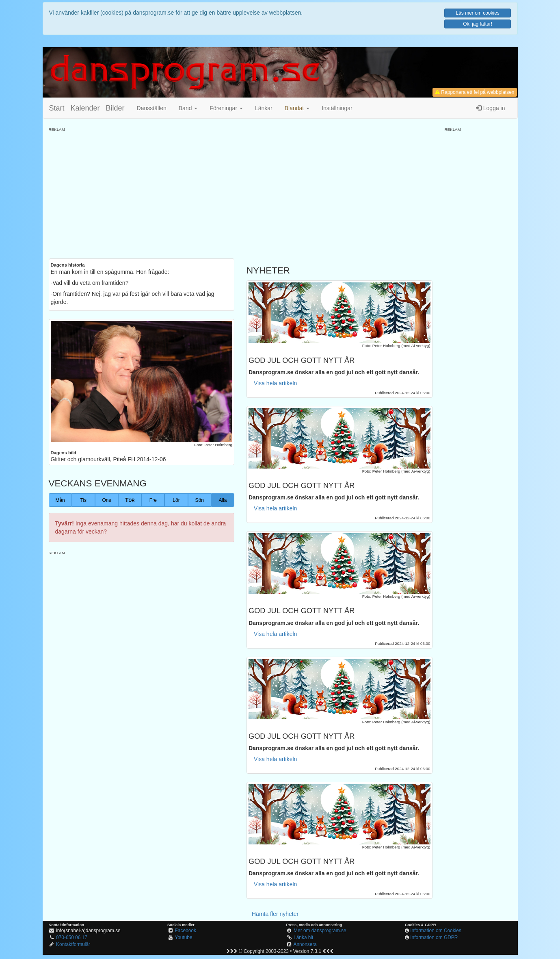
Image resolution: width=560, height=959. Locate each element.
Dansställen (152, 108)
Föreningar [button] (226, 108)
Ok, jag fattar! (478, 24)
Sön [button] (200, 500)
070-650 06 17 (72, 937)
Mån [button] (60, 500)
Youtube (183, 937)
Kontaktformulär (73, 944)
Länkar (264, 108)
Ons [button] (106, 500)
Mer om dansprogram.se (320, 931)
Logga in (491, 108)
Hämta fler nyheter (275, 914)
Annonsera (305, 944)
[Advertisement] (241, 189)
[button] (297, 108)
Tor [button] (130, 500)
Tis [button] (84, 500)
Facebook (186, 931)
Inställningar (337, 108)
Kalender (85, 108)
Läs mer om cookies (477, 13)
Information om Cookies (436, 931)
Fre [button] (153, 500)
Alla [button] (223, 500)
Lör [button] (176, 500)
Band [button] (188, 108)
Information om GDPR (434, 937)
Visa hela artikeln (275, 383)
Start (57, 108)
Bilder (115, 108)
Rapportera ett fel (475, 92)
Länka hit (303, 937)
